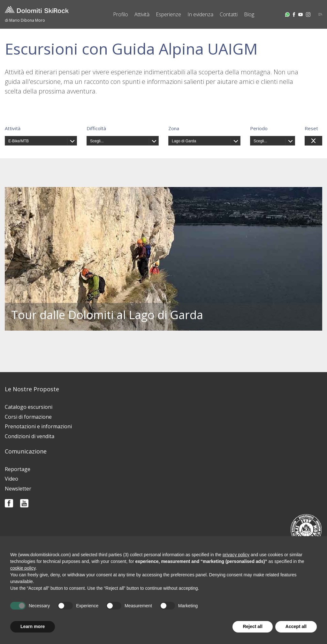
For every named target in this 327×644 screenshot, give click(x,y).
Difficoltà (96, 128)
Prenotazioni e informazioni (38, 426)
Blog (249, 14)
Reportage (18, 469)
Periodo (259, 128)
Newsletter (18, 489)
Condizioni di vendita (30, 436)
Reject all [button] (252, 626)
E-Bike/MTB (19, 141)
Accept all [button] (296, 626)
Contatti (229, 14)
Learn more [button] (33, 626)
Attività (142, 14)
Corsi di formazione (28, 417)
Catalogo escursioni (29, 407)
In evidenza (200, 14)
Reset (311, 128)
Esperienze (168, 14)
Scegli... (97, 141)
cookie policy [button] (23, 568)
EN (321, 14)
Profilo (121, 14)
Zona (174, 128)
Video (11, 479)
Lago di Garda (184, 141)
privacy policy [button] (236, 555)
